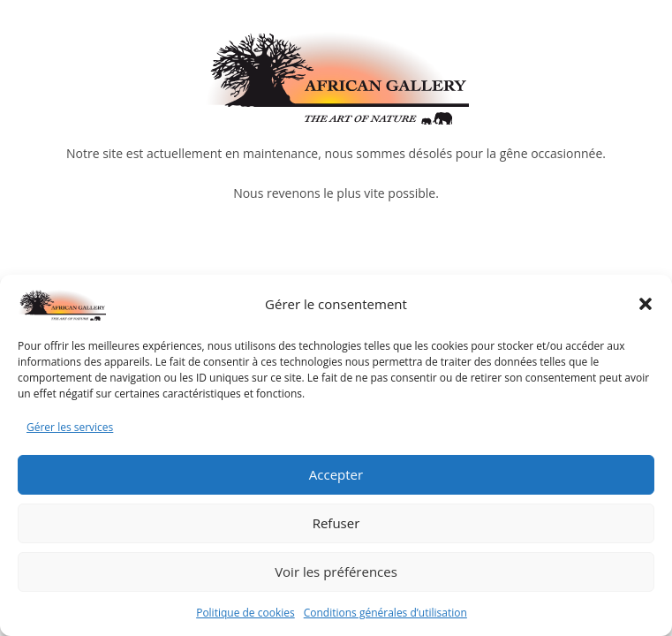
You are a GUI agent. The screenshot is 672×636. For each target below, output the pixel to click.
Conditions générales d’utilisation (385, 613)
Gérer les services (70, 427)
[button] (646, 304)
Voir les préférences (336, 572)
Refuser (336, 523)
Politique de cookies (245, 613)
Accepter (336, 474)
